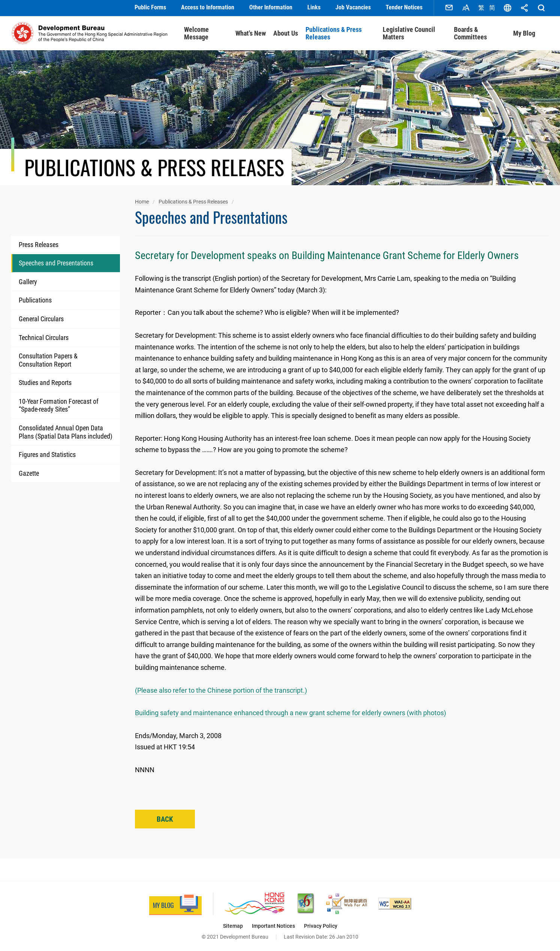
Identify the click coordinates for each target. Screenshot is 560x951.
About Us (286, 32)
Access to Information (208, 7)
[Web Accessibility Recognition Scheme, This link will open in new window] (347, 902)
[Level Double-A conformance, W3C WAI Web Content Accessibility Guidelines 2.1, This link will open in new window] (395, 902)
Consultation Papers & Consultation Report (48, 359)
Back (165, 818)
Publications (35, 299)
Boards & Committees (470, 32)
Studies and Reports (45, 381)
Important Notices (273, 925)
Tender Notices (404, 7)
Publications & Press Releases (334, 32)
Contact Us (449, 7)
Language (508, 7)
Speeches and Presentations (56, 262)
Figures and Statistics (47, 453)
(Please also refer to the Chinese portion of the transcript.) (221, 689)
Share (524, 7)
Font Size (466, 7)
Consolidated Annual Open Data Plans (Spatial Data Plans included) (66, 431)
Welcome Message (196, 32)
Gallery (28, 281)
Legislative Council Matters (409, 32)
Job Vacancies (353, 7)
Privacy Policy (321, 925)
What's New (251, 32)
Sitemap (233, 925)
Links (314, 7)
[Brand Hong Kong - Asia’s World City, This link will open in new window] (254, 902)
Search (541, 7)
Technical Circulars (44, 336)
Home (142, 201)
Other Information (271, 7)
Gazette (29, 472)
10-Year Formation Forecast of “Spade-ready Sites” (59, 404)
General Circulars (41, 318)
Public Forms (150, 7)
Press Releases (39, 243)
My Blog (524, 32)
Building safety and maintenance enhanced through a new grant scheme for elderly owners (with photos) (290, 712)
